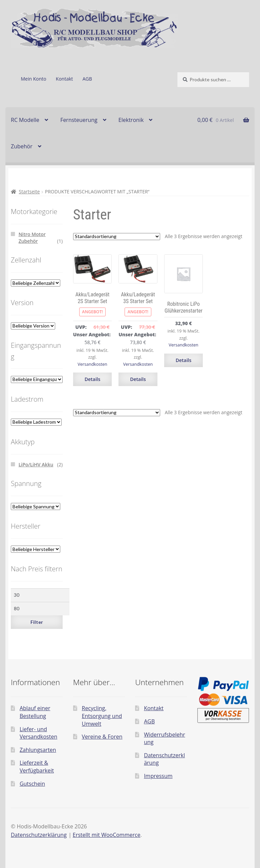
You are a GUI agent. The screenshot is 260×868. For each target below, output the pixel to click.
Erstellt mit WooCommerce (107, 835)
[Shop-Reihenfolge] (117, 237)
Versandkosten (92, 364)
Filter (37, 622)
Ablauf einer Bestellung (35, 712)
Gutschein (32, 784)
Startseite (29, 192)
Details (93, 379)
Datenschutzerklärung (39, 835)
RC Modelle (25, 120)
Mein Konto (33, 79)
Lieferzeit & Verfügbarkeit (37, 767)
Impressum (158, 776)
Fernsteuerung (79, 120)
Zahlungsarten (38, 750)
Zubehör (22, 146)
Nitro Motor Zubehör (32, 238)
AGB (87, 79)
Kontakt (64, 79)
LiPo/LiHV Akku (36, 464)
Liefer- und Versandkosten (38, 733)
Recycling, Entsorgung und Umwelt (102, 716)
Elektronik (131, 120)
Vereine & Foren (102, 737)
